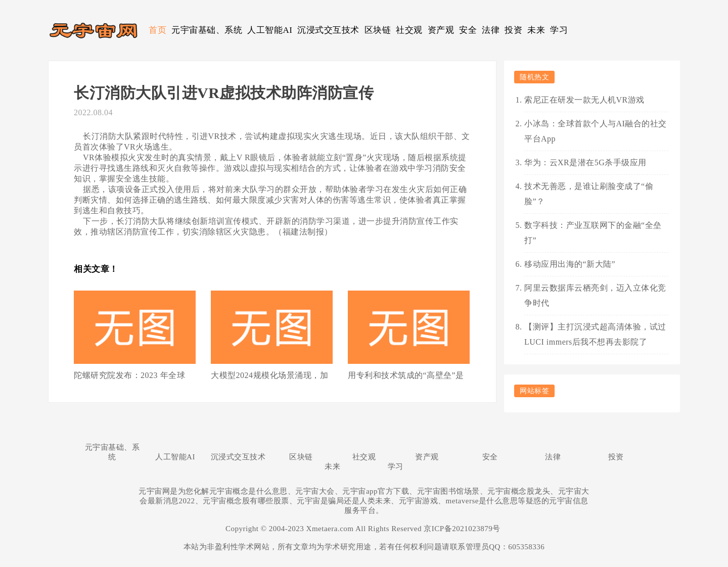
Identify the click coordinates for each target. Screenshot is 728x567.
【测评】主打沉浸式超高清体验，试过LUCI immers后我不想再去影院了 (595, 334)
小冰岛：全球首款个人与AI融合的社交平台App (596, 131)
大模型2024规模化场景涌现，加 (269, 375)
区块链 (378, 30)
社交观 (409, 30)
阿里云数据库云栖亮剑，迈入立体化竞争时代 (595, 295)
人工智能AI (270, 30)
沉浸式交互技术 (328, 30)
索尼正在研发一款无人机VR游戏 (584, 100)
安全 (468, 30)
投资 (513, 30)
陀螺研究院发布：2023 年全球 (129, 375)
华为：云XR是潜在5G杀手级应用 (585, 162)
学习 (559, 30)
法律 (491, 30)
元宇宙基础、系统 (207, 30)
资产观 (441, 30)
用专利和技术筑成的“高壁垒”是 (406, 375)
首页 (157, 30)
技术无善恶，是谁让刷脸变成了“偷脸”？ (589, 194)
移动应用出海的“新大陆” (570, 264)
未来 (536, 30)
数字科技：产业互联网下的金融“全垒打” (593, 233)
